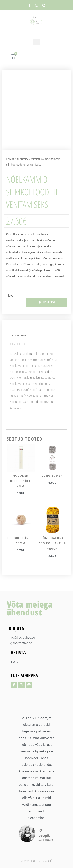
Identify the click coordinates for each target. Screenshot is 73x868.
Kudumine (22, 159)
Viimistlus (37, 159)
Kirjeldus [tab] (19, 336)
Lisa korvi (49, 302)
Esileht (10, 159)
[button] (36, 42)
